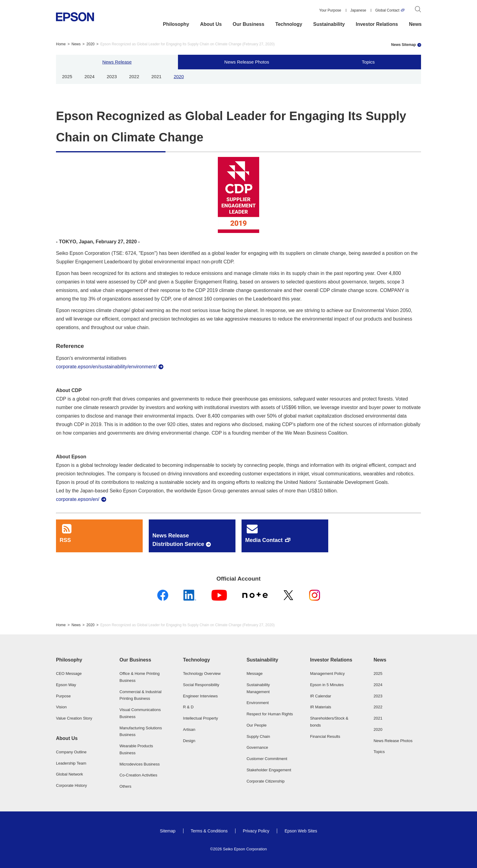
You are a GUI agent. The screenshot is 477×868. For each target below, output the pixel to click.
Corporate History (71, 785)
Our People (256, 725)
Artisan (189, 729)
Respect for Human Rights (270, 714)
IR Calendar (320, 696)
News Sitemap (404, 45)
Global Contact (387, 10)
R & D (188, 707)
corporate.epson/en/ (78, 499)
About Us (211, 24)
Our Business (249, 24)
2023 (112, 76)
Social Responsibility (201, 685)
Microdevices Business (140, 764)
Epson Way (66, 685)
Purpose (63, 696)
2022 (134, 76)
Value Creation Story (74, 718)
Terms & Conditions (209, 831)
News (415, 24)
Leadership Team (71, 763)
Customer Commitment (267, 759)
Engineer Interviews (200, 696)
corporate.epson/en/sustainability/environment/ (106, 367)
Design (189, 741)
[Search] (418, 10)
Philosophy (176, 24)
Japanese (358, 10)
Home (61, 44)
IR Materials (320, 707)
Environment (258, 703)
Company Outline (71, 752)
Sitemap (167, 831)
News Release (117, 62)
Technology (289, 24)
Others (125, 786)
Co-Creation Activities (138, 775)
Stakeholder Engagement (269, 770)
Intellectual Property (201, 718)
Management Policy (327, 674)
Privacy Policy (256, 831)
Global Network (70, 774)
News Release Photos (247, 62)
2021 (157, 76)
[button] (80, 660)
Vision (61, 707)
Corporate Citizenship (265, 781)
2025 (67, 76)
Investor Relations (377, 24)
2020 (91, 44)
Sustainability (329, 24)
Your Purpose (330, 10)
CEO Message (69, 674)
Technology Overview (202, 674)
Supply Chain (258, 736)
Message (254, 674)
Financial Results (325, 736)
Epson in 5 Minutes (327, 685)
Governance (257, 747)
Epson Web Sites (301, 831)
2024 (89, 76)
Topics (368, 62)
